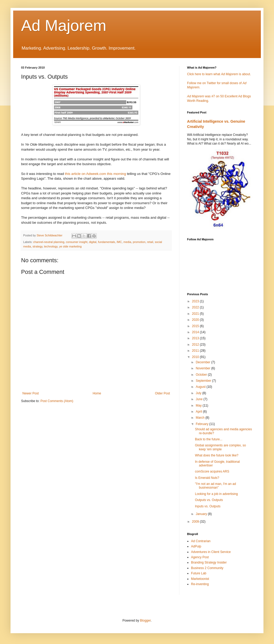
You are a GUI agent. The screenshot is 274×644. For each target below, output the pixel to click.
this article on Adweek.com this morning (95, 174)
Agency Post (200, 557)
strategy (37, 246)
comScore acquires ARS (212, 471)
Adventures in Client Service (211, 552)
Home (97, 393)
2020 (196, 320)
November (204, 368)
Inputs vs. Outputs (208, 506)
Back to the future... (209, 439)
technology (51, 246)
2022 (196, 307)
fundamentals (107, 242)
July (199, 393)
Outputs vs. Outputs (209, 500)
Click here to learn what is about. (219, 74)
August (201, 387)
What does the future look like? (217, 455)
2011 (196, 351)
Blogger (145, 621)
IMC (119, 242)
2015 (196, 326)
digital (93, 242)
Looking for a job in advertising (216, 494)
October (202, 375)
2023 (196, 301)
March (201, 418)
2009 (196, 522)
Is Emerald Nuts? (207, 478)
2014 (196, 332)
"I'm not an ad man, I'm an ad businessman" (216, 486)
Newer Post (31, 393)
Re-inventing (200, 584)
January (202, 514)
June (200, 399)
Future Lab (199, 573)
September (204, 381)
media (127, 242)
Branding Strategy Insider (209, 562)
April (199, 412)
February (202, 424)
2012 (196, 345)
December (204, 362)
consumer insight (77, 242)
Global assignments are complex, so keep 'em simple (220, 447)
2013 (196, 338)
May (199, 406)
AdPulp (196, 546)
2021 (196, 314)
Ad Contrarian (201, 541)
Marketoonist (200, 579)
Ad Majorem (64, 25)
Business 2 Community (207, 568)
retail (150, 242)
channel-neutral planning (49, 242)
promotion (139, 242)
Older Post (162, 393)
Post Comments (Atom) (57, 401)
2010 (196, 357)
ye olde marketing (70, 246)
